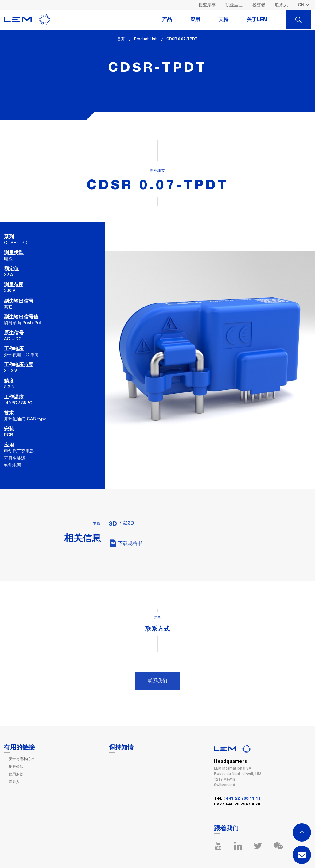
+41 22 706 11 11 (243, 799)
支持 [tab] (224, 20)
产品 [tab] (167, 20)
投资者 (259, 5)
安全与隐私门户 (21, 759)
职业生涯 (234, 5)
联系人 (282, 5)
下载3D (121, 523)
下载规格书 (126, 543)
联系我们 (157, 681)
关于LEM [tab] (257, 20)
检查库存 (207, 5)
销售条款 (16, 766)
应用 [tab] (195, 20)
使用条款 (16, 774)
